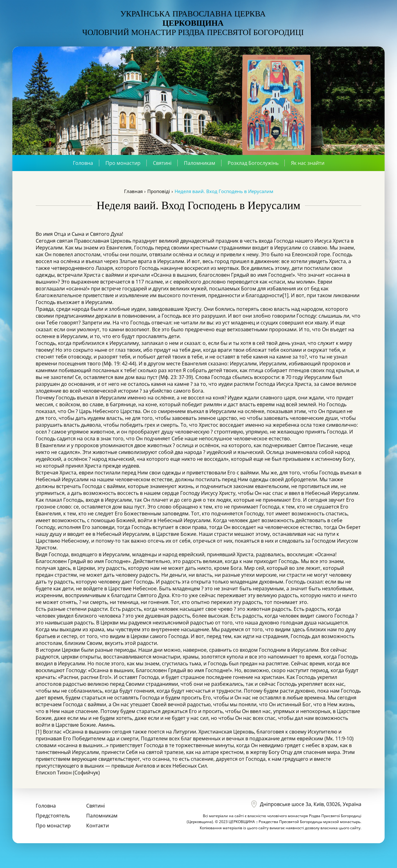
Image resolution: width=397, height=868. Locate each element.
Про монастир (123, 163)
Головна (83, 163)
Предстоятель (53, 816)
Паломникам (200, 163)
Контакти (98, 826)
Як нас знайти (308, 163)
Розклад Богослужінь (253, 163)
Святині (162, 163)
